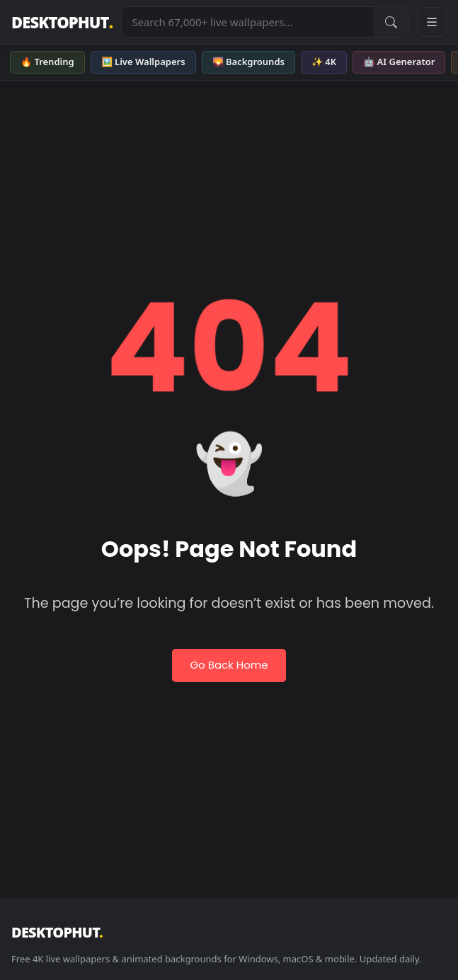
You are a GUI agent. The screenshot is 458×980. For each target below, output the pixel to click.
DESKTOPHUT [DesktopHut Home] (62, 22)
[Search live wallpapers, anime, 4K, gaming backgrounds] (248, 22)
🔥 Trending (47, 62)
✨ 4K (324, 62)
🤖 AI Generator (399, 62)
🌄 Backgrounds (248, 62)
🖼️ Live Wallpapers (143, 62)
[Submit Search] (391, 22)
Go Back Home (229, 665)
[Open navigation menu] (432, 22)
